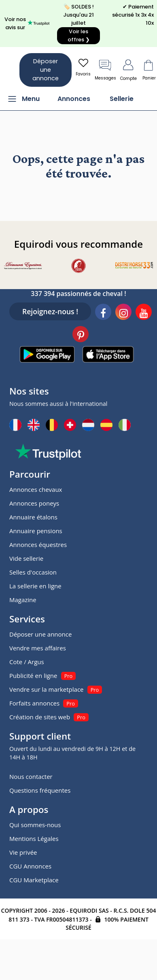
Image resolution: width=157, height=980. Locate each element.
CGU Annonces (30, 866)
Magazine (23, 600)
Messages (105, 69)
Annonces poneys (34, 503)
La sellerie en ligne (35, 586)
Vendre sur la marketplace (47, 689)
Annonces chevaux (36, 489)
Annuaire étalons (33, 517)
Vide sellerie (26, 558)
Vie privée (23, 852)
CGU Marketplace (34, 880)
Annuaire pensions (36, 531)
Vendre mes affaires (38, 648)
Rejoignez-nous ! (50, 311)
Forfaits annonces (34, 703)
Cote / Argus (27, 662)
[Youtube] (144, 313)
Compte (128, 69)
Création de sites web (40, 717)
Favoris (83, 67)
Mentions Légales (34, 838)
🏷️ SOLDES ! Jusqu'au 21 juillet (78, 24)
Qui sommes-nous (35, 825)
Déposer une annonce (46, 70)
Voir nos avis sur (27, 23)
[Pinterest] (81, 335)
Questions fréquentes (40, 790)
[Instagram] (123, 313)
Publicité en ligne (33, 675)
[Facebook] (103, 313)
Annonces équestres (38, 545)
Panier (149, 69)
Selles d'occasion (33, 572)
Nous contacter (31, 776)
